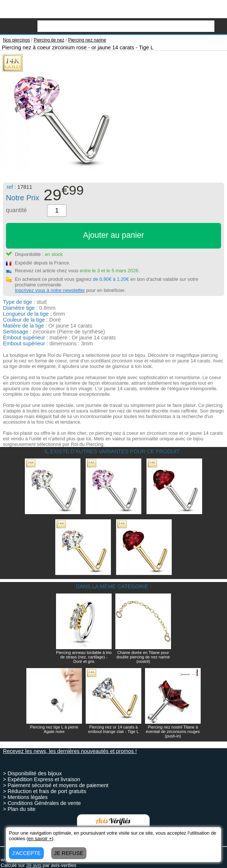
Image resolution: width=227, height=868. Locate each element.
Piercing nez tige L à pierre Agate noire (54, 729)
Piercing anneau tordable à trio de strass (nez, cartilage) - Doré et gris (84, 657)
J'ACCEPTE (26, 853)
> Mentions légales (25, 797)
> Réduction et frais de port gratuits (45, 791)
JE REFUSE (69, 853)
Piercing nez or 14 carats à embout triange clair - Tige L (113, 729)
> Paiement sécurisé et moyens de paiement (56, 785)
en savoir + (40, 839)
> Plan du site (19, 809)
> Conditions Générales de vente (42, 803)
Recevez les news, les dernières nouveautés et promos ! (70, 751)
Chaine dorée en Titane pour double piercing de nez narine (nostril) (143, 657)
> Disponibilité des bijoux (32, 773)
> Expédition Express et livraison (42, 779)
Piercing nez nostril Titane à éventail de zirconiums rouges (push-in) (173, 731)
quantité (16, 210)
